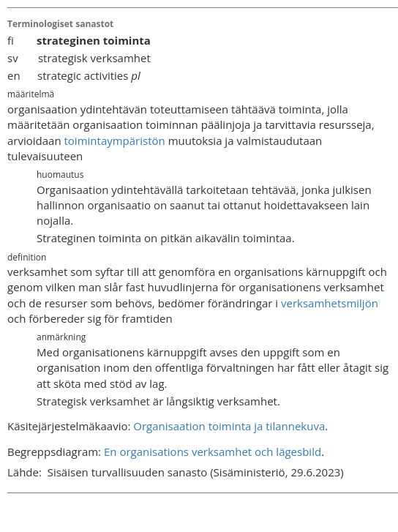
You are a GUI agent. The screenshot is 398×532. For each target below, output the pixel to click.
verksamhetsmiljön (330, 303)
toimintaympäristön (115, 141)
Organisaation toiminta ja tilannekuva (229, 426)
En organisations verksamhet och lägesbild (213, 452)
